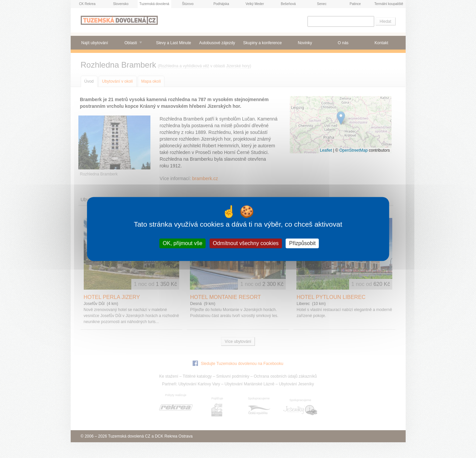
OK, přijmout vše (183, 243)
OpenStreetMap (354, 150)
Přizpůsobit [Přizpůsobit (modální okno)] (302, 243)
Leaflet (326, 150)
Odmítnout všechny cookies (246, 243)
